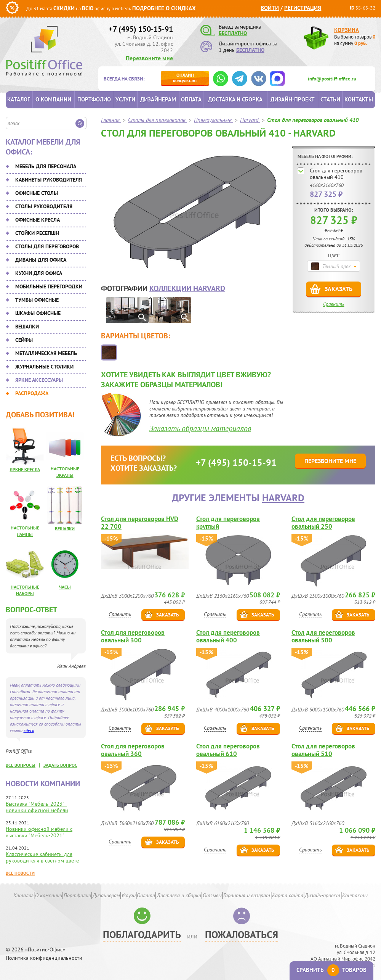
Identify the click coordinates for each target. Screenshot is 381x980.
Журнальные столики (44, 367)
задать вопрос (60, 765)
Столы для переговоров (47, 246)
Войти (270, 8)
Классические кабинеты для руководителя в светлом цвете (42, 857)
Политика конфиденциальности (44, 958)
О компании (53, 99)
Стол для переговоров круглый (228, 523)
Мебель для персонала (46, 166)
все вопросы (21, 765)
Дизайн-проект (293, 99)
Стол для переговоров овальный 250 (323, 523)
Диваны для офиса (41, 260)
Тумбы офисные (37, 300)
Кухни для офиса (39, 273)
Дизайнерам (158, 99)
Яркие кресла (25, 469)
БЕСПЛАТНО (233, 33)
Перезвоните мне (149, 58)
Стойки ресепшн (37, 233)
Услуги (125, 99)
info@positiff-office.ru (332, 79)
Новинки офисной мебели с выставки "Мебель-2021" (39, 832)
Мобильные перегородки (49, 286)
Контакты (359, 99)
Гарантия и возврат (247, 895)
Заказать (339, 289)
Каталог (19, 99)
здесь (29, 730)
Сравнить (334, 304)
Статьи (330, 99)
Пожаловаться (242, 934)
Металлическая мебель (46, 353)
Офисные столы (37, 193)
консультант (185, 78)
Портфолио (94, 99)
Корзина (347, 30)
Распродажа (32, 393)
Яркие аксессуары (39, 380)
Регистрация (303, 8)
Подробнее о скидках (164, 8)
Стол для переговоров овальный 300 (133, 636)
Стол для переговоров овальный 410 (336, 174)
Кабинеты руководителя (49, 180)
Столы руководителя (44, 206)
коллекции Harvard (187, 288)
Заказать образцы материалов (200, 428)
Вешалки (27, 327)
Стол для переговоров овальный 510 (323, 750)
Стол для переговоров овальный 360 (133, 750)
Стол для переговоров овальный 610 (228, 750)
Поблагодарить (142, 934)
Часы (65, 587)
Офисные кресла (38, 220)
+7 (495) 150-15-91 (141, 29)
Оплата (191, 99)
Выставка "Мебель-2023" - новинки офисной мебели (37, 807)
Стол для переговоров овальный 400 (228, 636)
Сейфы (24, 340)
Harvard (283, 498)
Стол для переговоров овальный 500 (323, 636)
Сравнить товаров (331, 970)
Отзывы (212, 895)
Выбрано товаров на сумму (355, 40)
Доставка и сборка (235, 99)
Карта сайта (288, 895)
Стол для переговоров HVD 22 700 (140, 523)
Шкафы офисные (38, 313)
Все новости (20, 873)
